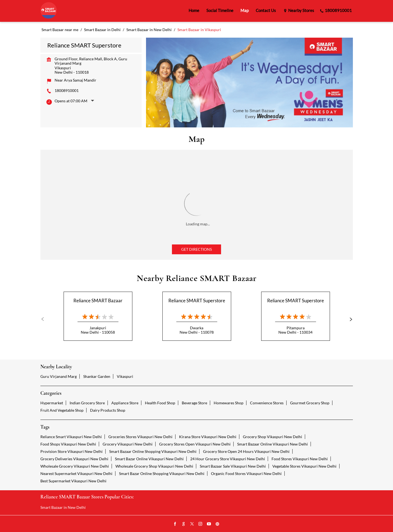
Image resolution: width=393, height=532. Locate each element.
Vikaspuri (125, 376)
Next (349, 319)
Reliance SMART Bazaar (98, 301)
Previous (45, 319)
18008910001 (67, 90)
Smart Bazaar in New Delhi (63, 507)
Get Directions (196, 249)
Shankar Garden (97, 376)
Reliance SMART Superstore (197, 301)
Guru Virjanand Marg (59, 376)
